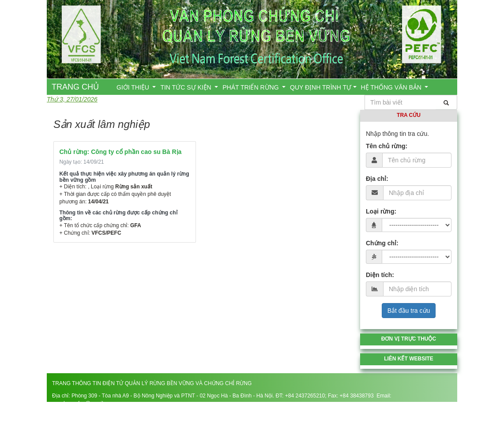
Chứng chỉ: (382, 243)
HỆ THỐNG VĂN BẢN (392, 87)
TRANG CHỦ (75, 87)
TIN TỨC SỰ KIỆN (186, 87)
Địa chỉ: (377, 179)
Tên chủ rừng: (387, 146)
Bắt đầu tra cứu (409, 311)
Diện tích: (380, 275)
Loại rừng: (381, 211)
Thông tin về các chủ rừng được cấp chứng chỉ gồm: (118, 215)
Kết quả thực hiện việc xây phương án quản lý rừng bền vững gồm (124, 177)
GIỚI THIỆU (134, 87)
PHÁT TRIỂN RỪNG (251, 87)
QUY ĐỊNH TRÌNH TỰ (321, 87)
